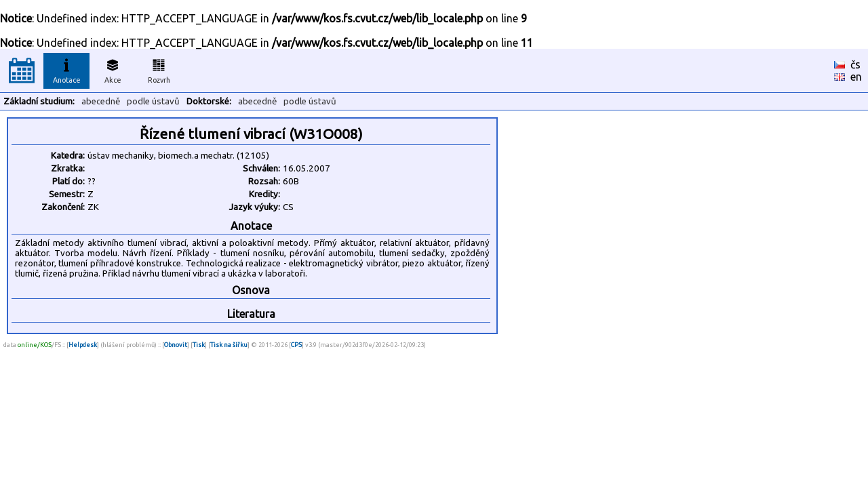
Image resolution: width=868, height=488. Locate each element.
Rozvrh (159, 69)
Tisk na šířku (229, 345)
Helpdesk (83, 345)
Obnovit (176, 345)
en (856, 77)
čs (855, 64)
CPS (296, 345)
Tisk (199, 345)
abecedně (101, 101)
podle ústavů (153, 101)
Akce (113, 69)
